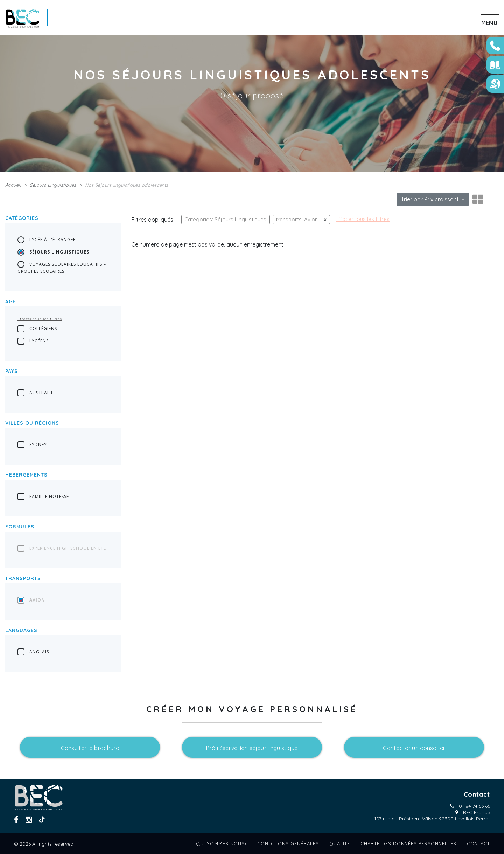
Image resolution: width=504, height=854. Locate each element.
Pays (12, 371)
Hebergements (26, 475)
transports (23, 578)
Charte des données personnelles (408, 843)
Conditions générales (288, 843)
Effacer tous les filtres (40, 319)
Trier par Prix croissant (431, 199)
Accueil (13, 185)
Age (10, 301)
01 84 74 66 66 (474, 806)
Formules (20, 527)
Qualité (340, 843)
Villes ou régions (32, 423)
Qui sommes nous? (221, 843)
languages (21, 630)
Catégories (22, 218)
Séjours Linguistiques (53, 185)
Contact (478, 843)
